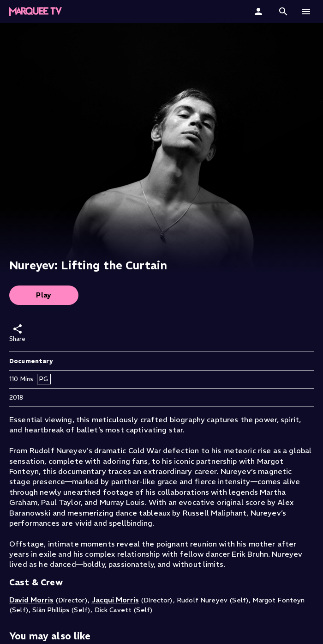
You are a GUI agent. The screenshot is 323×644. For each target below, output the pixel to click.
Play (44, 295)
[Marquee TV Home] (36, 12)
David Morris (31, 600)
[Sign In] (260, 12)
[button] (283, 12)
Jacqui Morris (115, 600)
